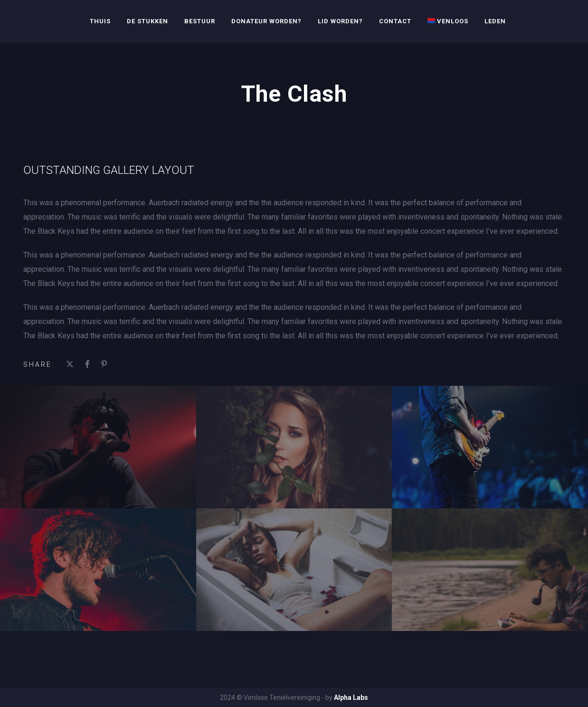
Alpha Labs (351, 697)
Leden (495, 21)
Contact (395, 21)
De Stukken (147, 21)
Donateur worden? (266, 21)
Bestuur (200, 21)
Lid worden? (340, 21)
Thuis (100, 21)
